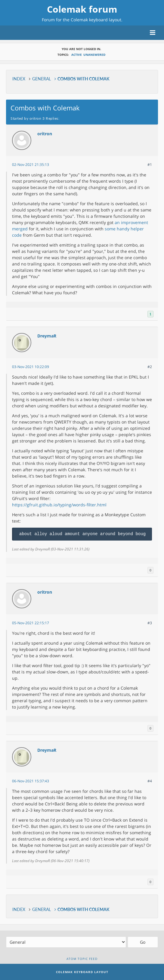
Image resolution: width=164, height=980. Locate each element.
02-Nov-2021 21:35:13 (31, 165)
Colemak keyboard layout (96, 20)
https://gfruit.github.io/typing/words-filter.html (59, 505)
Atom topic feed (82, 959)
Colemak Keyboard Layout (82, 972)
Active (77, 55)
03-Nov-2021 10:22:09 (31, 367)
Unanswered (94, 55)
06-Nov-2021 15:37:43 (31, 781)
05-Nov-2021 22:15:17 (31, 623)
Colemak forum (82, 9)
